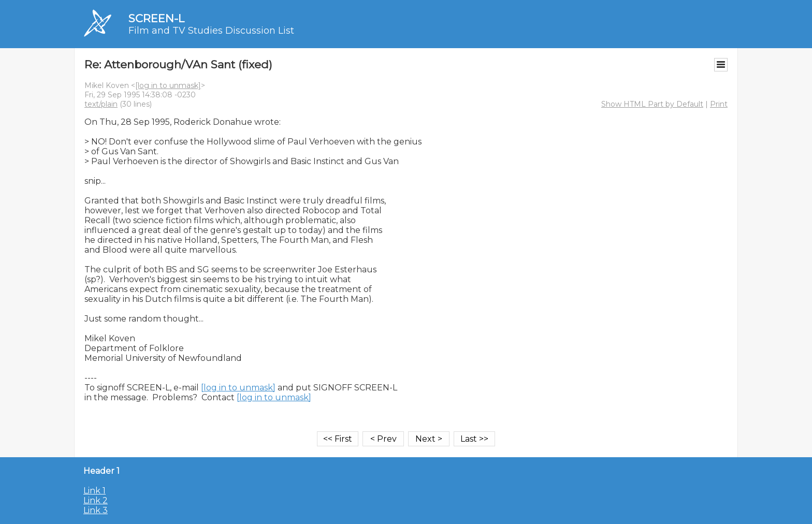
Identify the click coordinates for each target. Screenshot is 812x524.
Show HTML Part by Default (652, 104)
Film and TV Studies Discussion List (211, 31)
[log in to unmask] (168, 85)
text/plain (101, 104)
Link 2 (96, 500)
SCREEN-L (156, 18)
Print (719, 104)
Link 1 (95, 491)
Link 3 (96, 510)
